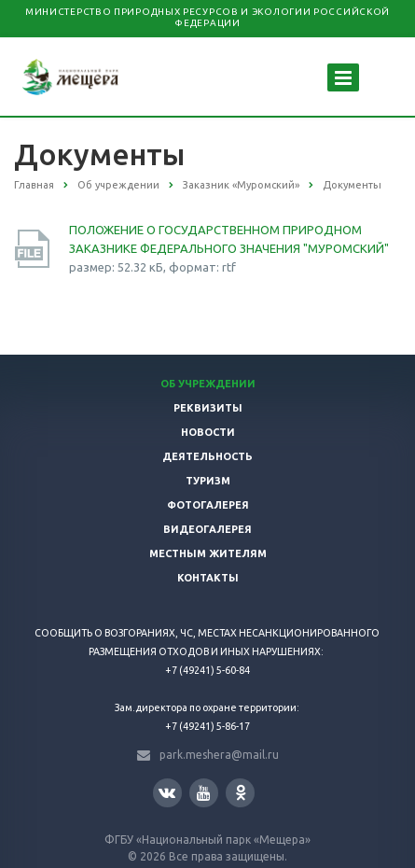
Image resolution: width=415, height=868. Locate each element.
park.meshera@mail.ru (219, 755)
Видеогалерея (207, 529)
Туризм (208, 481)
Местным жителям (208, 553)
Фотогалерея (208, 505)
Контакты (208, 578)
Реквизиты (208, 408)
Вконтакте (167, 792)
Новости (208, 432)
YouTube (204, 793)
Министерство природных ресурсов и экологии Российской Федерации (207, 17)
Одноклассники (241, 792)
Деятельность (207, 456)
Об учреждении (208, 384)
